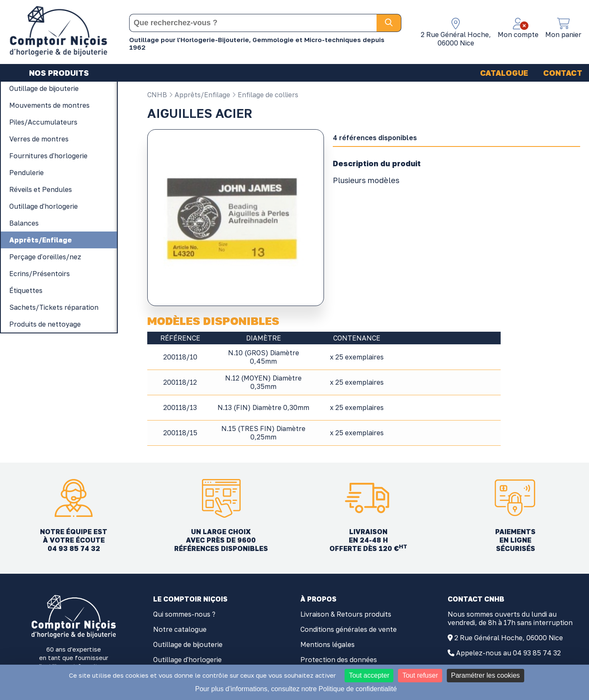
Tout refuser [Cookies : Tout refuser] (420, 675)
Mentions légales (328, 644)
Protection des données (339, 660)
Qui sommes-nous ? (184, 614)
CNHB (157, 95)
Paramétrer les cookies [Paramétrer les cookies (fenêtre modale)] (486, 675)
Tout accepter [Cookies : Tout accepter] (369, 675)
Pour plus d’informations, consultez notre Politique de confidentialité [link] (296, 689)
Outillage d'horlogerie (187, 660)
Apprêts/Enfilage (199, 95)
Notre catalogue (180, 629)
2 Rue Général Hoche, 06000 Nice (509, 638)
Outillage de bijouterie (188, 644)
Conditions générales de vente (349, 629)
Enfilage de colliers (265, 95)
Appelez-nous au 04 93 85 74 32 (508, 653)
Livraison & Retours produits (346, 614)
